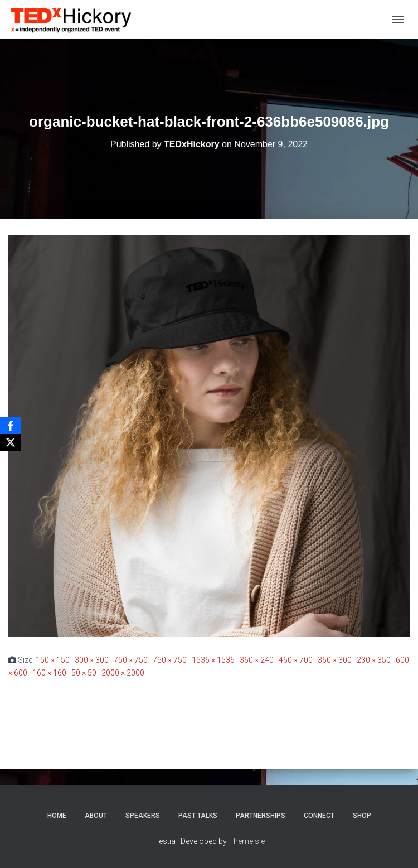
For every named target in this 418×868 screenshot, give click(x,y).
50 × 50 (84, 673)
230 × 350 (374, 660)
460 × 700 (296, 660)
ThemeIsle (247, 841)
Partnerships (261, 816)
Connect (319, 816)
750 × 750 (131, 660)
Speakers (143, 816)
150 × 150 (53, 660)
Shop (362, 816)
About (96, 816)
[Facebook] (11, 426)
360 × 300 (335, 660)
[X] (11, 442)
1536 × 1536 (213, 660)
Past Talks (198, 816)
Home (57, 816)
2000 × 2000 (123, 673)
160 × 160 (49, 673)
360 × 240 (257, 660)
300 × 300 (92, 660)
